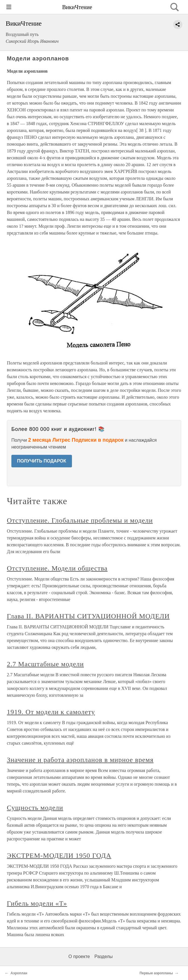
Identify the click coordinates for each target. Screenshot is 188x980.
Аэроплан (19, 973)
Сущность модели (35, 808)
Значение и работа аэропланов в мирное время (80, 760)
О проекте (79, 956)
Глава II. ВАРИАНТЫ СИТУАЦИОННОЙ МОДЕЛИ (88, 616)
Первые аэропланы (156, 973)
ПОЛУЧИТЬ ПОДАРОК (42, 461)
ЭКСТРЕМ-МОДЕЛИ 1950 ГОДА (59, 855)
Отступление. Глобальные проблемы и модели (80, 520)
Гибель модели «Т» (37, 903)
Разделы (104, 956)
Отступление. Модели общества (57, 568)
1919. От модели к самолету (51, 712)
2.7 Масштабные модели (45, 664)
